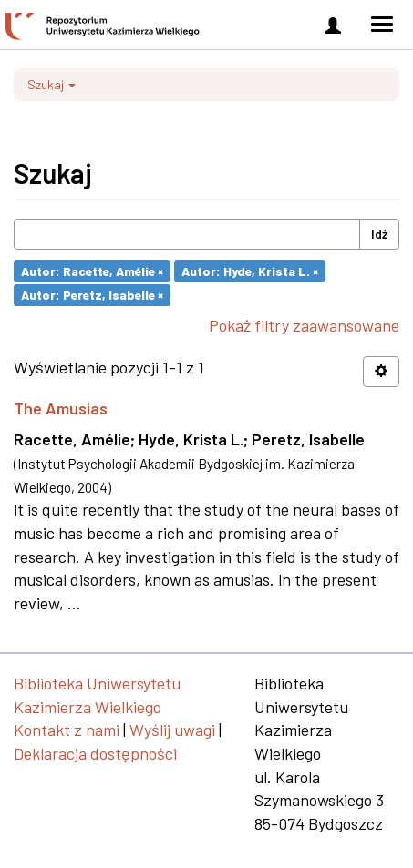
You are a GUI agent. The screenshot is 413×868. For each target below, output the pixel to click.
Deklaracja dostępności (95, 753)
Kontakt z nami (67, 730)
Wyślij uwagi (172, 730)
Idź (379, 234)
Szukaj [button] (52, 84)
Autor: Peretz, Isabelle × (92, 295)
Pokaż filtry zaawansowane (304, 325)
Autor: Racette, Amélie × (92, 271)
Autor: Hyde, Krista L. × (250, 271)
